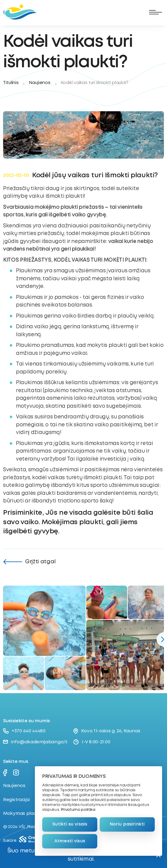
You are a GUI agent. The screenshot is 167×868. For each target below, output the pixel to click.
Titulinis (11, 83)
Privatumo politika (78, 810)
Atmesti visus (70, 841)
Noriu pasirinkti (127, 824)
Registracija (16, 800)
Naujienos (39, 83)
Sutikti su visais (70, 824)
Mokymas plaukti (22, 814)
